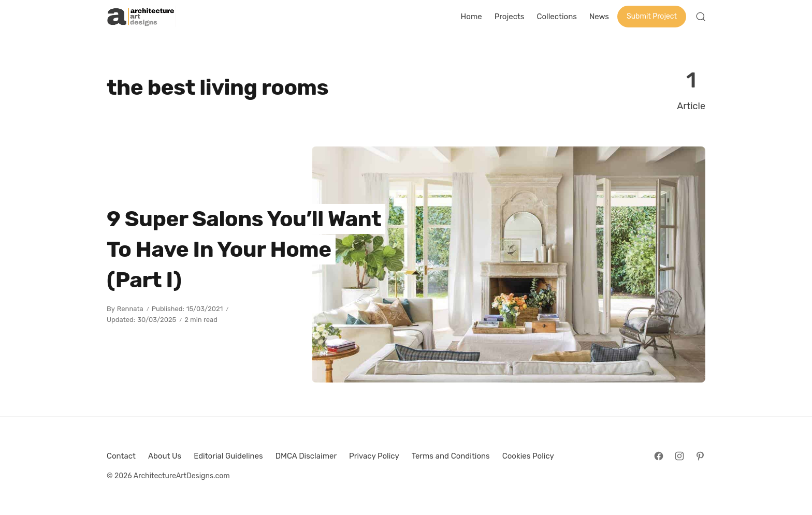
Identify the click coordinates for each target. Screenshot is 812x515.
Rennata (130, 309)
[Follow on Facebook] (659, 456)
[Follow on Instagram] (679, 456)
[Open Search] (701, 17)
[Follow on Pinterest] (700, 456)
